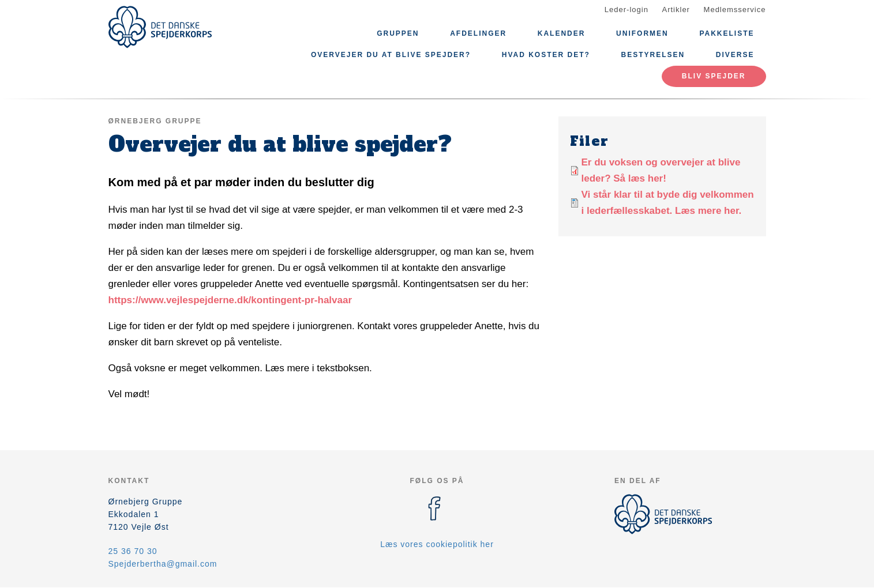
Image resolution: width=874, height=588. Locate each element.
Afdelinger (478, 33)
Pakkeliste (727, 33)
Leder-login (627, 10)
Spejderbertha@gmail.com (163, 564)
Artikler (676, 10)
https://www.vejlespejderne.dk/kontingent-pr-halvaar (230, 300)
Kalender (562, 33)
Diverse (735, 55)
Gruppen (398, 33)
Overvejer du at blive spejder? (391, 55)
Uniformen (642, 33)
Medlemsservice (735, 10)
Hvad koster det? (546, 55)
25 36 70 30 (133, 551)
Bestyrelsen (653, 55)
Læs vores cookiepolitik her (437, 544)
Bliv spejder (714, 76)
